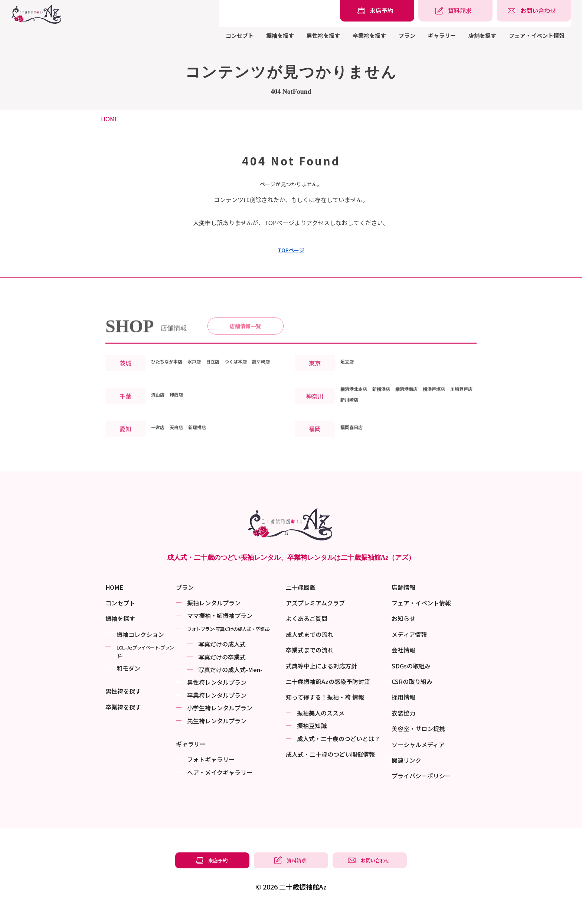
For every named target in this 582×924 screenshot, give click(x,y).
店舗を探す (482, 35)
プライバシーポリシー (421, 790)
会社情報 (403, 664)
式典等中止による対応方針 (321, 680)
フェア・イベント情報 (537, 35)
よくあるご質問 (307, 633)
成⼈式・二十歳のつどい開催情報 (330, 769)
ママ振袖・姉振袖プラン (220, 630)
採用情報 (403, 711)
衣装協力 (403, 727)
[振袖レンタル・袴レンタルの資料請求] (455, 11)
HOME (109, 119)
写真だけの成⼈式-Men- (230, 684)
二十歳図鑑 (301, 602)
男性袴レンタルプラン (217, 697)
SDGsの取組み (411, 680)
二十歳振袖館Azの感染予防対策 (328, 696)
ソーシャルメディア (418, 759)
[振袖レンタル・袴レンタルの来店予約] (377, 11)
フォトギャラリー (211, 774)
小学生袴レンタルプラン (220, 722)
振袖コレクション (140, 649)
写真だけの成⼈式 (222, 658)
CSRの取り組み (412, 696)
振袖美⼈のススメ (321, 727)
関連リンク (406, 775)
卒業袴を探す (369, 35)
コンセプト (240, 35)
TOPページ (291, 250)
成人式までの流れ (310, 649)
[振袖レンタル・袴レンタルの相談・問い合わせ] (534, 11)
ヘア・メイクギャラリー (220, 787)
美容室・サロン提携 (418, 743)
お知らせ (403, 633)
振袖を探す (280, 35)
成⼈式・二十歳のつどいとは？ (339, 753)
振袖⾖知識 (312, 740)
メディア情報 (409, 649)
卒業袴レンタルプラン (217, 710)
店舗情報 (403, 602)
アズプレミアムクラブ (315, 617)
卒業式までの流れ (310, 664)
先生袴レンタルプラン (217, 735)
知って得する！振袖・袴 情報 (325, 711)
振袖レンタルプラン (214, 617)
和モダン (128, 683)
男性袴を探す (323, 35)
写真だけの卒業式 (222, 671)
